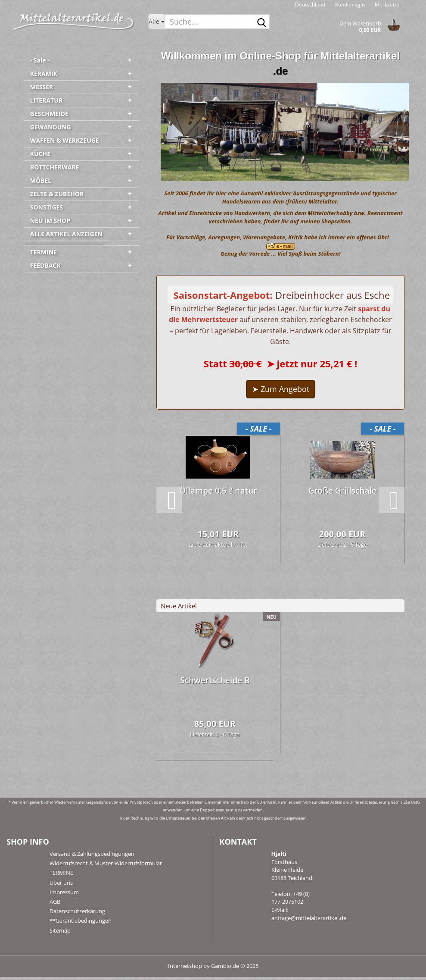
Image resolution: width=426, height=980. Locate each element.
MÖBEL (41, 180)
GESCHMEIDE (49, 114)
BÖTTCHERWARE (55, 167)
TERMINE (44, 252)
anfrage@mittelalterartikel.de (309, 921)
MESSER (42, 87)
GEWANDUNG (51, 127)
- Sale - (40, 60)
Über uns (61, 885)
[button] (310, 4)
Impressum (64, 895)
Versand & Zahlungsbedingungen (92, 857)
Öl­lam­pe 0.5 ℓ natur (218, 494)
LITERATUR (46, 100)
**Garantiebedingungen (81, 924)
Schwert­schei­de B (215, 683)
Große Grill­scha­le (342, 494)
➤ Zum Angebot (281, 392)
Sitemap (60, 933)
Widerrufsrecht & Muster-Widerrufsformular (106, 866)
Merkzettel (387, 5)
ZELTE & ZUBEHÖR (57, 194)
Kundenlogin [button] (349, 5)
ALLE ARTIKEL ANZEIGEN (66, 234)
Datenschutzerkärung (77, 914)
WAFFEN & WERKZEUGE (65, 140)
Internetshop (185, 969)
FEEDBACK (45, 265)
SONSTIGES (47, 207)
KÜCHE (40, 154)
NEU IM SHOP (50, 221)
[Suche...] (156, 22)
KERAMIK (44, 74)
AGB (55, 905)
